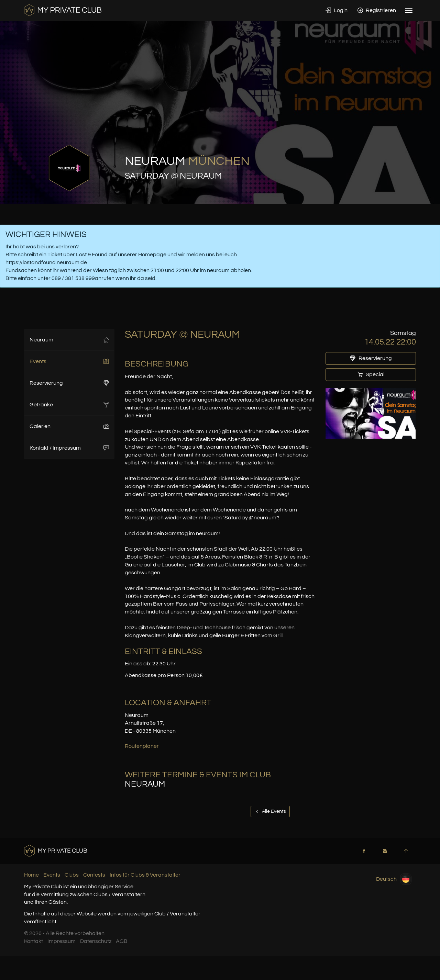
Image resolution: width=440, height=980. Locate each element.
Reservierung (69, 383)
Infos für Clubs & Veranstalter (145, 875)
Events (69, 361)
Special (371, 374)
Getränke (69, 405)
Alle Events (270, 811)
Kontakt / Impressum (69, 448)
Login (337, 10)
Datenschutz (96, 941)
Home (31, 875)
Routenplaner (142, 746)
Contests (94, 875)
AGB (122, 941)
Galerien (69, 426)
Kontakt (34, 941)
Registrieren (377, 10)
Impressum (62, 941)
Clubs (72, 875)
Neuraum (69, 340)
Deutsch (394, 879)
